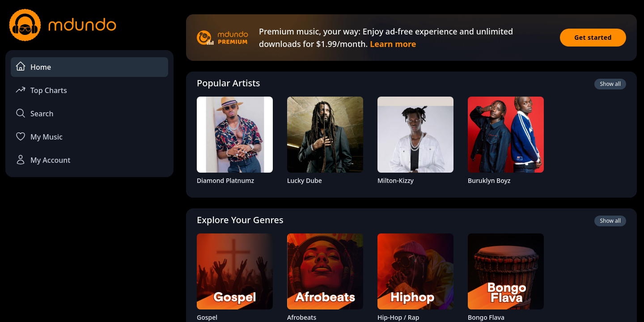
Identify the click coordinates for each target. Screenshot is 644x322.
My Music (39, 136)
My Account (43, 160)
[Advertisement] (89, 258)
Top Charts (41, 90)
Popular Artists (229, 83)
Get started (593, 37)
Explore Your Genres (240, 220)
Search (34, 113)
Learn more (393, 44)
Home (33, 66)
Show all (610, 84)
